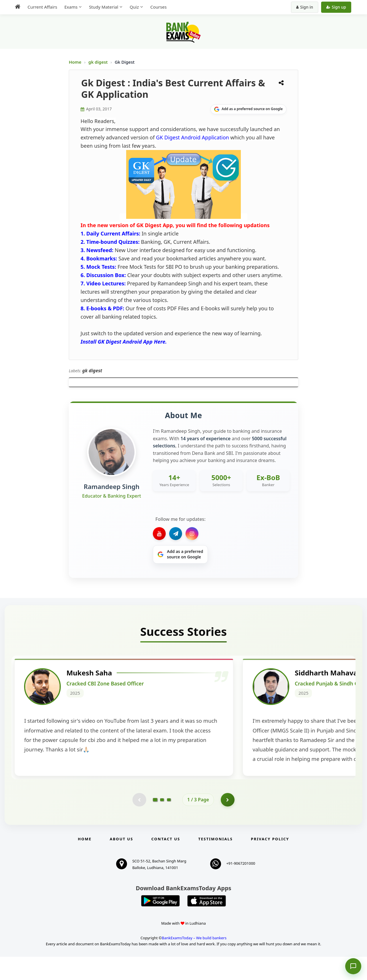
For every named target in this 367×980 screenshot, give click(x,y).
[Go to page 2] (162, 823)
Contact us (166, 862)
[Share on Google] (248, 109)
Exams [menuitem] (71, 7)
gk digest (98, 62)
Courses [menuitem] (158, 7)
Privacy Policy (270, 862)
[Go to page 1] (155, 823)
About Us (122, 862)
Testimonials (216, 862)
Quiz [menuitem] (134, 7)
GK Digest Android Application (193, 137)
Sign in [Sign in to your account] (305, 7)
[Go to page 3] (169, 823)
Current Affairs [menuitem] (42, 7)
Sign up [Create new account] (336, 7)
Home (75, 62)
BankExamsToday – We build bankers (194, 961)
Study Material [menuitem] (104, 7)
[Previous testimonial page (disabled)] (139, 823)
